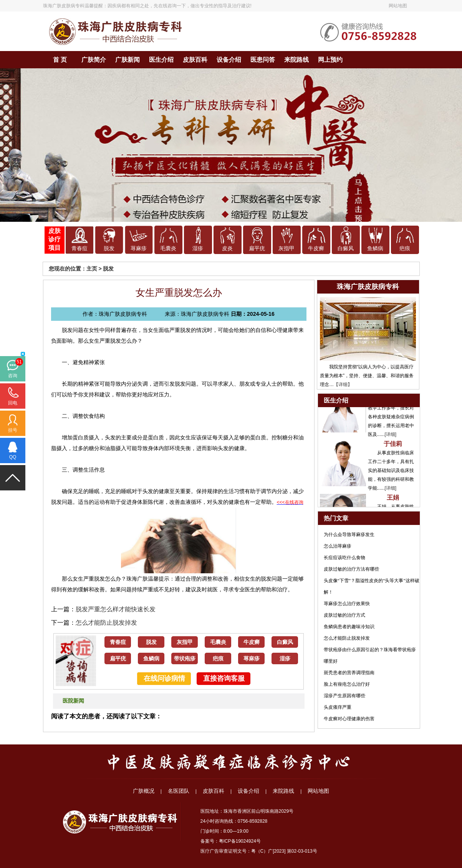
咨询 (13, 376)
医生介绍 (161, 60)
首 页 (60, 60)
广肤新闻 (128, 60)
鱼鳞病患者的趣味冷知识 (349, 627)
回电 (13, 403)
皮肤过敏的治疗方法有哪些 (351, 569)
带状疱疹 (185, 659)
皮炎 (227, 248)
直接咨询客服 (224, 678)
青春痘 (79, 248)
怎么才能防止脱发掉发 (106, 623)
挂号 (13, 430)
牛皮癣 (316, 248)
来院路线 (296, 60)
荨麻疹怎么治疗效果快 (347, 604)
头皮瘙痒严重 (338, 707)
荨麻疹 (139, 248)
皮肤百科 (195, 60)
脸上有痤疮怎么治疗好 (347, 684)
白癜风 (346, 248)
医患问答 (263, 60)
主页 (92, 269)
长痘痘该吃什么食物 (344, 558)
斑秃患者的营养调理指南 (349, 673)
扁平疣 (257, 248)
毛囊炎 (168, 248)
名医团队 (179, 791)
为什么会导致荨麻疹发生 (349, 535)
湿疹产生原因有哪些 (344, 696)
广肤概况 (144, 791)
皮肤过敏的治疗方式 (344, 615)
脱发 (109, 248)
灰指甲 (286, 248)
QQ (13, 457)
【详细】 (343, 384)
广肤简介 (94, 60)
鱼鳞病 (375, 248)
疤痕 (405, 248)
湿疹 (198, 248)
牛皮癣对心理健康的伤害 (349, 719)
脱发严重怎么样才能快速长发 (116, 609)
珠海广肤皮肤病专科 (64, 6)
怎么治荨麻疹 (338, 546)
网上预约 (330, 60)
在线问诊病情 (164, 678)
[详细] (391, 437)
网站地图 (398, 6)
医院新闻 (73, 701)
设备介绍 (229, 60)
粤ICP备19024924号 (240, 841)
